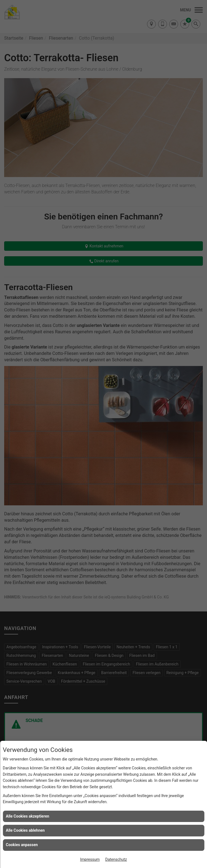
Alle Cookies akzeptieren (28, 816)
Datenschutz (116, 859)
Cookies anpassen (22, 845)
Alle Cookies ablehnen (25, 830)
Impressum (90, 859)
